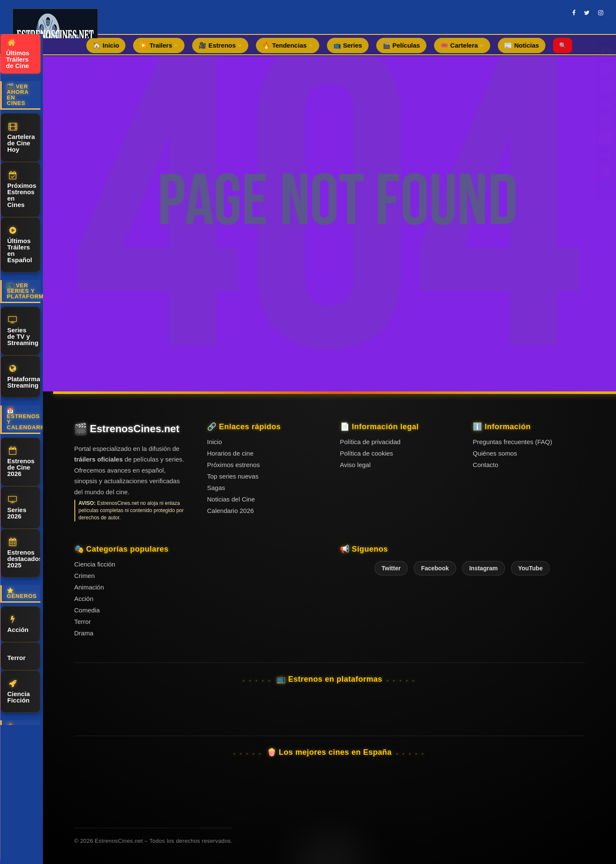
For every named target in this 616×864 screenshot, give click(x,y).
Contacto (485, 465)
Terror (16, 656)
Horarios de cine (230, 453)
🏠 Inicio (106, 45)
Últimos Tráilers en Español (20, 245)
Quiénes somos (495, 453)
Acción (18, 624)
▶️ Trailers (159, 45)
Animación (89, 587)
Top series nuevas (233, 476)
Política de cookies (367, 453)
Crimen (85, 576)
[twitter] (587, 13)
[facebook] (574, 13)
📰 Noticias (522, 45)
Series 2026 (17, 508)
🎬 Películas (401, 45)
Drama (84, 633)
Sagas (216, 488)
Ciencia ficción (95, 564)
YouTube (531, 568)
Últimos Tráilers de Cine (18, 54)
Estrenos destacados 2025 (24, 553)
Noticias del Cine (231, 499)
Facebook (435, 568)
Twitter (391, 568)
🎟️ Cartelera (462, 45)
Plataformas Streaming (24, 377)
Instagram (484, 568)
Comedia (87, 610)
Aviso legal (355, 465)
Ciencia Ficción (18, 692)
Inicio (214, 442)
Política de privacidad (370, 442)
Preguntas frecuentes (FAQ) (512, 442)
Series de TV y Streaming (23, 331)
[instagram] (601, 13)
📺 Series (348, 45)
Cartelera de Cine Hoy (21, 138)
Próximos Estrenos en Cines (22, 190)
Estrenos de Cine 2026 (21, 462)
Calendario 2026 (230, 511)
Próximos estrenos (233, 465)
